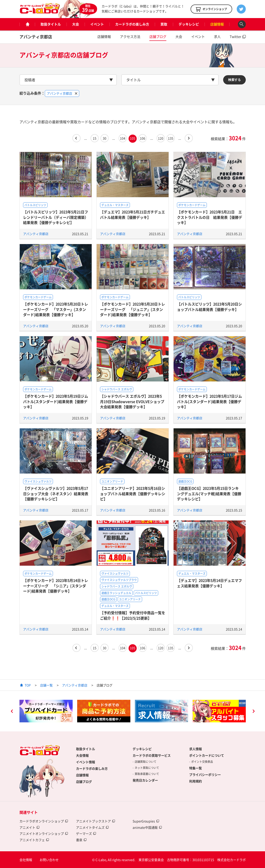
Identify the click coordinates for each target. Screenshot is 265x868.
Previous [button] (12, 712)
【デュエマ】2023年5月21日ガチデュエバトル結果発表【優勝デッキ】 (132, 214)
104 (123, 138)
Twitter (235, 37)
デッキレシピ (189, 24)
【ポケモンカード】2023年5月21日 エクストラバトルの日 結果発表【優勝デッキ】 (210, 217)
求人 (217, 37)
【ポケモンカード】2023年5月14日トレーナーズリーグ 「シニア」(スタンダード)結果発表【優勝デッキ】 (56, 586)
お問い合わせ (49, 860)
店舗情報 (217, 24)
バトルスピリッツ (35, 205)
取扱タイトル (51, 24)
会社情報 (26, 860)
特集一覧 (196, 768)
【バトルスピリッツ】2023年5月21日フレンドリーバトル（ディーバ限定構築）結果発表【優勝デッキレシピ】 (56, 217)
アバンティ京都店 (36, 37)
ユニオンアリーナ (112, 481)
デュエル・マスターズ (115, 205)
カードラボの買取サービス (152, 755)
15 (95, 138)
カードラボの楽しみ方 (132, 24)
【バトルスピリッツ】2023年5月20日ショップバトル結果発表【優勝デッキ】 (209, 307)
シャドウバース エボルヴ (117, 389)
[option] (46, 711)
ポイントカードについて (207, 755)
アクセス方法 (130, 37)
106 (143, 138)
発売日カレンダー (145, 780)
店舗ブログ (158, 37)
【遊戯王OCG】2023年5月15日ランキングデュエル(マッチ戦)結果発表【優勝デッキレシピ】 (209, 493)
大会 (76, 24)
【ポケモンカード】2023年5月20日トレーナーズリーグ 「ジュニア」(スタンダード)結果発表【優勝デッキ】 (132, 309)
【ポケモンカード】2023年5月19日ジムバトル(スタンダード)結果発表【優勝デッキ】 (56, 401)
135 (171, 138)
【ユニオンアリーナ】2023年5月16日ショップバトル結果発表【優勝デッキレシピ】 (133, 493)
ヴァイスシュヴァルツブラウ (119, 580)
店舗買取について (146, 762)
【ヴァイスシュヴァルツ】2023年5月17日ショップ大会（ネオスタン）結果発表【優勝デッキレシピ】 (56, 493)
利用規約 (196, 781)
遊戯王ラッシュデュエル (116, 593)
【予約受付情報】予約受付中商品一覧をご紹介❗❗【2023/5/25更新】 (133, 615)
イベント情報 (86, 762)
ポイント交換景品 (202, 762)
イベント (97, 24)
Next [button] (253, 712)
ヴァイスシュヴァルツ (38, 481)
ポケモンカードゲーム (192, 205)
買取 (164, 24)
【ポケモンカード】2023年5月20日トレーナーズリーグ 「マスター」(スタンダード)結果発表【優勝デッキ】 (56, 309)
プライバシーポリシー (205, 775)
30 (105, 138)
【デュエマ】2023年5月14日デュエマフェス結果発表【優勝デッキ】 (209, 583)
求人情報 (196, 749)
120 (161, 138)
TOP (28, 685)
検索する (234, 80)
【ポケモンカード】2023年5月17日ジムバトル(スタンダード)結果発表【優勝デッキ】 (209, 401)
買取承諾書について (147, 774)
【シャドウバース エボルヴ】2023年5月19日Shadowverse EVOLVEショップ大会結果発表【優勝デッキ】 (132, 401)
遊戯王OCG (185, 481)
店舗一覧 (46, 685)
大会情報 (82, 755)
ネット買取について (147, 768)
